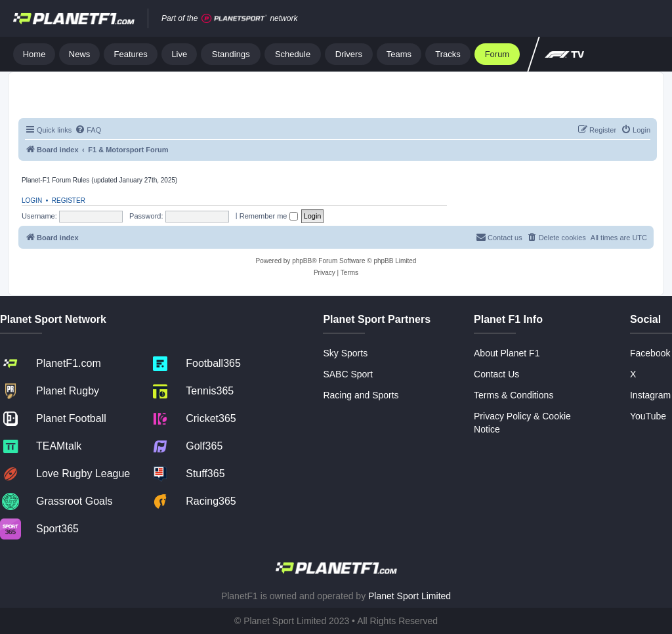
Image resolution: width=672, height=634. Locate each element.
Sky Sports (345, 353)
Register (69, 201)
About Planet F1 (507, 353)
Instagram (650, 395)
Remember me (269, 216)
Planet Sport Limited (409, 596)
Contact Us (496, 374)
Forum (497, 54)
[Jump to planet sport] (234, 19)
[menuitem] (88, 130)
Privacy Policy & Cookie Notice (522, 423)
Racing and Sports (361, 395)
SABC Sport (347, 374)
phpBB (302, 261)
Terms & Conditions (514, 395)
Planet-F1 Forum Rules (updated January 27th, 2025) (99, 180)
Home (34, 54)
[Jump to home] (74, 18)
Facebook (650, 353)
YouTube (648, 416)
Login (32, 201)
